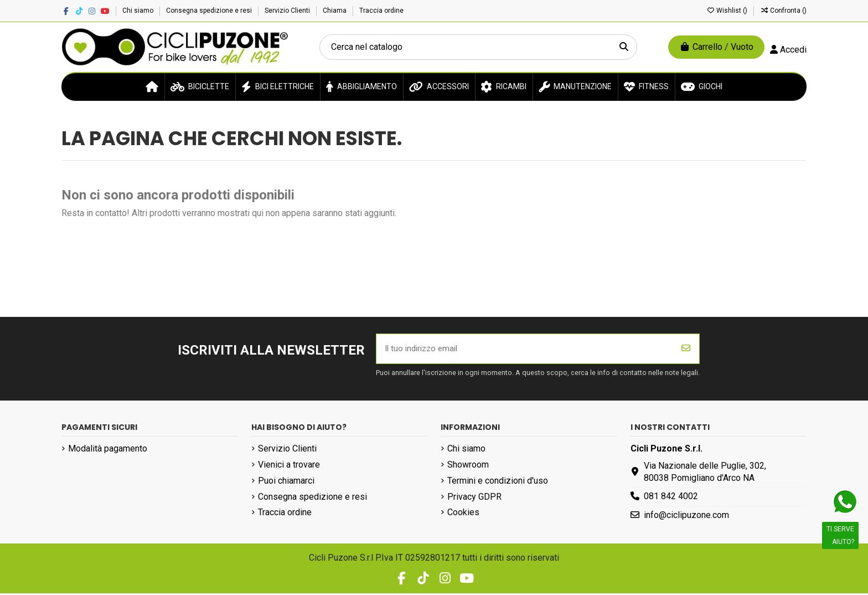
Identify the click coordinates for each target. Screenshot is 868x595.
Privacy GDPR (474, 498)
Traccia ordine (381, 11)
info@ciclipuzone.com (686, 517)
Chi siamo (139, 11)
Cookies (463, 514)
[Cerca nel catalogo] (624, 47)
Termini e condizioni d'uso (498, 482)
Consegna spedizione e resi (210, 11)
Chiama (335, 11)
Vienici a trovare (289, 466)
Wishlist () (728, 11)
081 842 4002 (671, 498)
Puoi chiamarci (286, 482)
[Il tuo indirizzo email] (525, 350)
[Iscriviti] (686, 350)
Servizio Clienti (288, 11)
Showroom (468, 466)
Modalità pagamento (108, 450)
